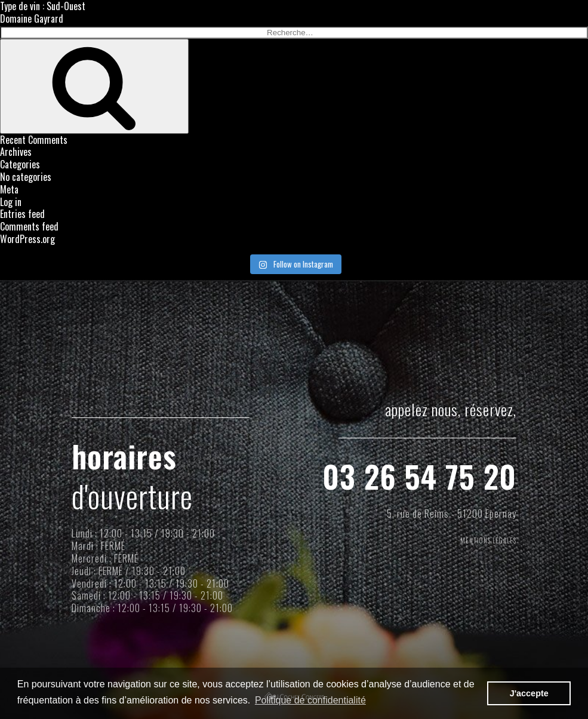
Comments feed (29, 226)
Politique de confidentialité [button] (310, 700)
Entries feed (22, 214)
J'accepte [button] (529, 693)
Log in (11, 202)
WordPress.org (27, 239)
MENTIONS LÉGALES (479, 543)
